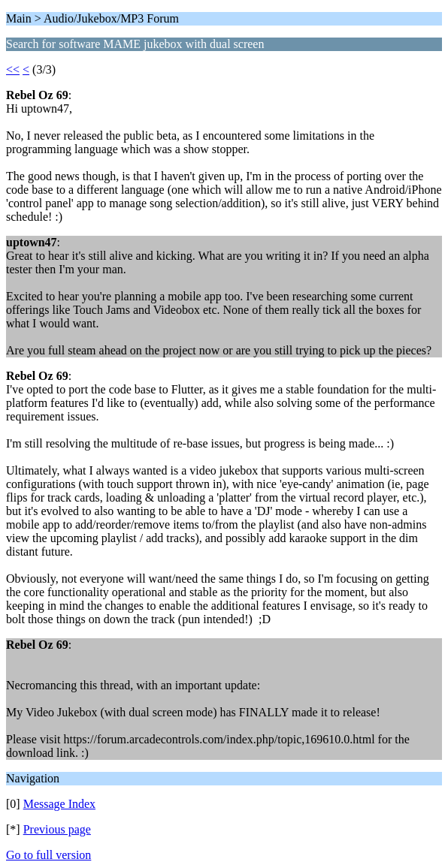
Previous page (57, 829)
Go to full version (48, 855)
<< (13, 69)
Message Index (59, 804)
